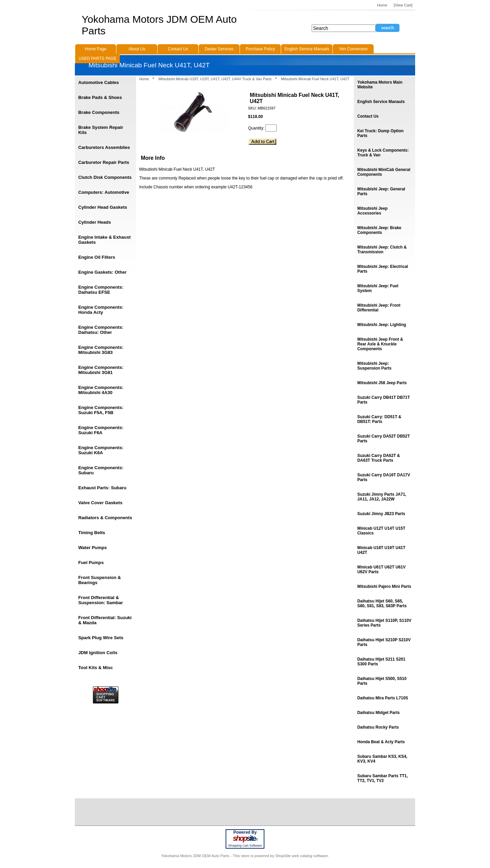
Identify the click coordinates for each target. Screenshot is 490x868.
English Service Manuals (307, 49)
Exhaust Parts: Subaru (102, 488)
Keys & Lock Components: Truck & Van (383, 153)
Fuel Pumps (91, 563)
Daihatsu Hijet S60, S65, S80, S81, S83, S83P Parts (382, 603)
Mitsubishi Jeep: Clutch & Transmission (382, 250)
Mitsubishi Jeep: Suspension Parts (374, 366)
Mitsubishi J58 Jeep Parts (382, 383)
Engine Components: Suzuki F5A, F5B (101, 410)
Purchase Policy (260, 49)
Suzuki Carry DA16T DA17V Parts (384, 477)
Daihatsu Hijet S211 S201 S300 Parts (381, 662)
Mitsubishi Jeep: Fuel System (378, 288)
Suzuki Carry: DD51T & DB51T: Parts (379, 419)
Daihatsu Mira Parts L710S (383, 698)
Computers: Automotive (104, 192)
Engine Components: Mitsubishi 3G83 (101, 350)
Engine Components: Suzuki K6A (101, 450)
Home (144, 79)
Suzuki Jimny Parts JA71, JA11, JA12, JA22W (382, 497)
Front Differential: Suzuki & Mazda (105, 620)
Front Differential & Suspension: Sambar (101, 600)
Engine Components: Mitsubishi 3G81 (101, 370)
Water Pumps (93, 548)
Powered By (245, 832)
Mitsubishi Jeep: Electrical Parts (383, 269)
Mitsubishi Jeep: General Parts (381, 191)
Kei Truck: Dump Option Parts (380, 133)
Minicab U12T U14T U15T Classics (381, 531)
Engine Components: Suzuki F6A (101, 430)
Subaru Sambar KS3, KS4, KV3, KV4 (382, 759)
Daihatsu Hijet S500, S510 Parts (382, 681)
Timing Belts (92, 533)
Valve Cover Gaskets (100, 503)
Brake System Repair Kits (101, 130)
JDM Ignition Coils (98, 653)
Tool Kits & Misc (96, 668)
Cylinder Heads (95, 222)
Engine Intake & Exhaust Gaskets (104, 240)
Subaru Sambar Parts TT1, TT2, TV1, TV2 (382, 778)
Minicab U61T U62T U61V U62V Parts (381, 569)
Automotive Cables (99, 82)
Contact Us (368, 116)
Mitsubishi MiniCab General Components (384, 172)
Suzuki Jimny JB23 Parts (381, 514)
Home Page (95, 49)
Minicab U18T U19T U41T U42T (381, 550)
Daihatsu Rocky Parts (378, 727)
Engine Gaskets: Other (102, 272)
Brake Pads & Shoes (100, 97)
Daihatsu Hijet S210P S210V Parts (384, 642)
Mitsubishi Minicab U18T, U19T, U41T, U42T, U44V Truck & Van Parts (215, 79)
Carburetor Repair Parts (104, 162)
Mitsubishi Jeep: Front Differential (379, 308)
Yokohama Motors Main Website (380, 85)
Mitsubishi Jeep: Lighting (382, 325)
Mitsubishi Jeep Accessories (372, 211)
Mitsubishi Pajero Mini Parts (384, 586)
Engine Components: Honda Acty (101, 310)
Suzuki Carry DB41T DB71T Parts (383, 400)
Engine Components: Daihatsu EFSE (101, 290)
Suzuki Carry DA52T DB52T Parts (383, 439)
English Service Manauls (381, 102)
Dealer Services (219, 49)
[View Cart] (403, 5)
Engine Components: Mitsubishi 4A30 (101, 390)
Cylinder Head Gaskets (103, 207)
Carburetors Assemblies (104, 147)
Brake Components (99, 112)
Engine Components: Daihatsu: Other (101, 330)
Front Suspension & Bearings (100, 580)
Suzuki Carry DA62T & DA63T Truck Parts (379, 458)
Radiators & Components (105, 518)
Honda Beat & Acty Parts (381, 742)
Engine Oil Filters (97, 257)
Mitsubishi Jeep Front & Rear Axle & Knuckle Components (380, 344)
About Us (137, 49)
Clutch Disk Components (105, 177)
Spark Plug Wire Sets (101, 638)
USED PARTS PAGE (97, 58)
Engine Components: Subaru (101, 470)
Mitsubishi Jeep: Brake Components (379, 230)
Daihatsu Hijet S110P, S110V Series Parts (384, 623)
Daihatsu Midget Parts (379, 713)
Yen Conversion (353, 49)
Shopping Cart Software (245, 846)
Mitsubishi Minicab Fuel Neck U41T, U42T (315, 79)
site (245, 838)
